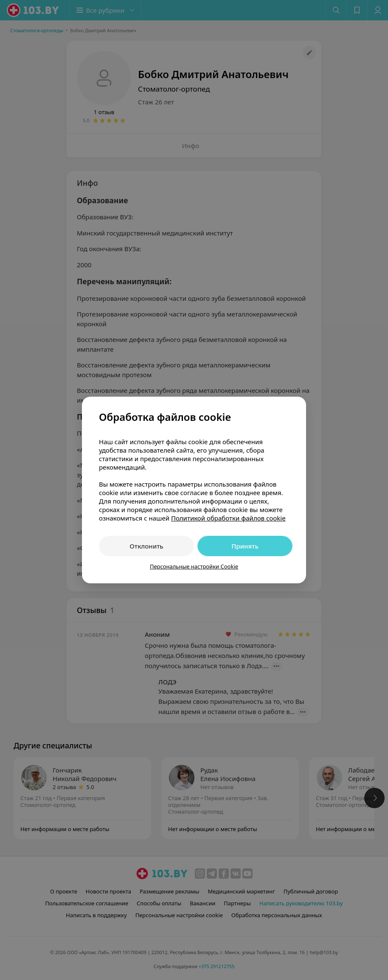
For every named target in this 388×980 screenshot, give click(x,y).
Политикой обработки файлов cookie (228, 518)
